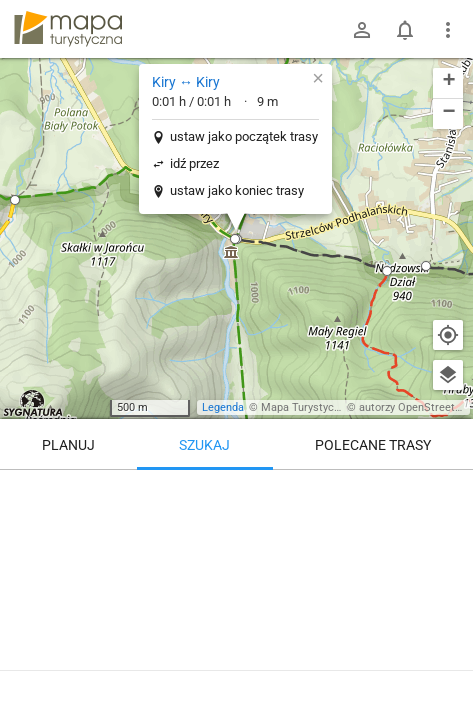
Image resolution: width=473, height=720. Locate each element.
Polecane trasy (373, 445)
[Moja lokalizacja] (448, 335)
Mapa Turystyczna (306, 407)
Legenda (223, 407)
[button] (15, 200)
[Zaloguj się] (362, 30)
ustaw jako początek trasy (244, 136)
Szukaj (204, 445)
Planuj (68, 445)
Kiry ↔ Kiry (186, 82)
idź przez (194, 163)
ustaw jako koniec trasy (237, 190)
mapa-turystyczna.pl (68, 29)
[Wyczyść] (448, 492)
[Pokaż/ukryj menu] (448, 30)
